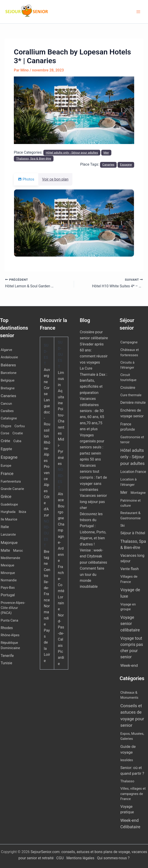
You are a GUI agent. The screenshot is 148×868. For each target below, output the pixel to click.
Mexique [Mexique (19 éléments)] (7, 565)
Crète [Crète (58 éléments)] (5, 441)
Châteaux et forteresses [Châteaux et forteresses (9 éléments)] (130, 352)
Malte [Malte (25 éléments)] (5, 550)
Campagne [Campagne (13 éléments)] (129, 342)
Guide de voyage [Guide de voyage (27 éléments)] (128, 749)
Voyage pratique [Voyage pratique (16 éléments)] (127, 809)
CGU (60, 858)
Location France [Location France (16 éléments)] (133, 472)
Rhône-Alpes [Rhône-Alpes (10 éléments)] (10, 635)
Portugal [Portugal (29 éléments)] (8, 595)
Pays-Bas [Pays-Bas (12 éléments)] (8, 588)
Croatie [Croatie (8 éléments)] (18, 433)
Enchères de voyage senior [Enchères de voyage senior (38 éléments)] (132, 413)
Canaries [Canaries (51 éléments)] (8, 396)
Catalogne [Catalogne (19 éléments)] (9, 418)
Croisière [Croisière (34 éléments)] (128, 388)
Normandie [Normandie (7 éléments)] (9, 580)
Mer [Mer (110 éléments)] (124, 492)
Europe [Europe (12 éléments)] (6, 466)
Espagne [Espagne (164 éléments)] (9, 457)
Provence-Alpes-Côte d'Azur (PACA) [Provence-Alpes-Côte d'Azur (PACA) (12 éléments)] (13, 608)
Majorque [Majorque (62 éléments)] (9, 543)
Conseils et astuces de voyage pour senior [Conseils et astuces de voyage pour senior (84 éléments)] (132, 716)
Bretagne (47, 558)
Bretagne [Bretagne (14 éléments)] (8, 388)
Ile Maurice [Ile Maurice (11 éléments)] (9, 519)
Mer (106, 153)
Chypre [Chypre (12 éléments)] (6, 426)
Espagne (126, 165)
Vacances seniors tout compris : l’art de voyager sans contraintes (93, 478)
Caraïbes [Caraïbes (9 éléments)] (7, 411)
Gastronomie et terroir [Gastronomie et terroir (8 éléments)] (132, 440)
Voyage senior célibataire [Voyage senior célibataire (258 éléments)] (130, 624)
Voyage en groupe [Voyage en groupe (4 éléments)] (128, 607)
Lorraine (61, 603)
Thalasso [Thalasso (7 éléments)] (127, 781)
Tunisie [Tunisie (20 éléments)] (6, 663)
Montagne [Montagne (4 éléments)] (138, 493)
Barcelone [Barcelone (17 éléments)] (9, 373)
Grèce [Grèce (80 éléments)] (6, 496)
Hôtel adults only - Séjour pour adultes (72, 153)
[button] (23, 110)
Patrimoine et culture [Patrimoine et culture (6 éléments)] (130, 503)
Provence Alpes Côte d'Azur (47, 491)
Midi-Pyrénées (61, 451)
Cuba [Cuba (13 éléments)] (17, 441)
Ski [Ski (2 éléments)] (123, 526)
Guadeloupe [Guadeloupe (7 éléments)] (9, 504)
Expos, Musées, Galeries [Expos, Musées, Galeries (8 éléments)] (132, 736)
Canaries (108, 165)
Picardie (61, 658)
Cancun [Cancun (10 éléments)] (6, 404)
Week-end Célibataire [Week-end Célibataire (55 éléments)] (130, 823)
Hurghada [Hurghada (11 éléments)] (8, 512)
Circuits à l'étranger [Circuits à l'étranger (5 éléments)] (127, 365)
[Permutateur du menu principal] (138, 12)
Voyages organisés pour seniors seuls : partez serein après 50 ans (92, 447)
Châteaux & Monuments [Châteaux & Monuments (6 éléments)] (129, 695)
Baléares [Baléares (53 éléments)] (8, 365)
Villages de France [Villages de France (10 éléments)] (129, 579)
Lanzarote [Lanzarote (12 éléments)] (8, 534)
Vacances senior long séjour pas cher (93, 502)
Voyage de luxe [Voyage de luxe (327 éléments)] (130, 593)
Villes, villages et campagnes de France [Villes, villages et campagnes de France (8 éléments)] (133, 794)
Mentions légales (80, 858)
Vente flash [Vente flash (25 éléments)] (130, 569)
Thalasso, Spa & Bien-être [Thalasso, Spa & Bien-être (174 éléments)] (133, 544)
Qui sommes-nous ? (113, 858)
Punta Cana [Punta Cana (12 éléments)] (9, 620)
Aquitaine (61, 397)
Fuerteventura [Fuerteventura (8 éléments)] (11, 481)
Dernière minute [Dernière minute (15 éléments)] (133, 403)
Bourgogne (61, 512)
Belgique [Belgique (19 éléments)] (8, 380)
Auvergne (47, 376)
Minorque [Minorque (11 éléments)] (8, 573)
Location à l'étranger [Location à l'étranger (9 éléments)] (129, 482)
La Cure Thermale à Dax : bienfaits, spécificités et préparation (93, 380)
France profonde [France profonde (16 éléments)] (128, 427)
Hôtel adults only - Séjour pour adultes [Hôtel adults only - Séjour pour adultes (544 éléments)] (132, 457)
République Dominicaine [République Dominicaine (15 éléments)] (10, 645)
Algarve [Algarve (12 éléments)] (6, 350)
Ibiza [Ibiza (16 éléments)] (22, 512)
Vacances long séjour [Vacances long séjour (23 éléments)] (132, 558)
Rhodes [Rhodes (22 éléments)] (7, 628)
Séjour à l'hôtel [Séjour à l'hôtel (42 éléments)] (133, 533)
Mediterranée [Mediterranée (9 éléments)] (10, 558)
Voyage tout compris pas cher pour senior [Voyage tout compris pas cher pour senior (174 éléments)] (132, 647)
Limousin (61, 379)
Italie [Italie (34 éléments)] (5, 527)
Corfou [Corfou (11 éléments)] (20, 426)
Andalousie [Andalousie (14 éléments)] (9, 357)
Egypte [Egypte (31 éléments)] (6, 449)
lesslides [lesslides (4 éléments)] (127, 760)
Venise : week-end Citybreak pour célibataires (93, 556)
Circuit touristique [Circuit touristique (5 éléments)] (128, 377)
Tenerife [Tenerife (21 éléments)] (7, 656)
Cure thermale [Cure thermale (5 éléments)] (131, 395)
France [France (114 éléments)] (7, 474)
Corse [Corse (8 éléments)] (5, 433)
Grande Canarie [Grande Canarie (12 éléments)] (12, 489)
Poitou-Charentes (61, 421)
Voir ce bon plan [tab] (58, 179)
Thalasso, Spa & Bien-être (34, 159)
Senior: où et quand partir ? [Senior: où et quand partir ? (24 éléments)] (132, 770)
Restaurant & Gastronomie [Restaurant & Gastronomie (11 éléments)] (130, 516)
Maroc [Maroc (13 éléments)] (18, 551)
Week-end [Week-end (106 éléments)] (129, 665)
